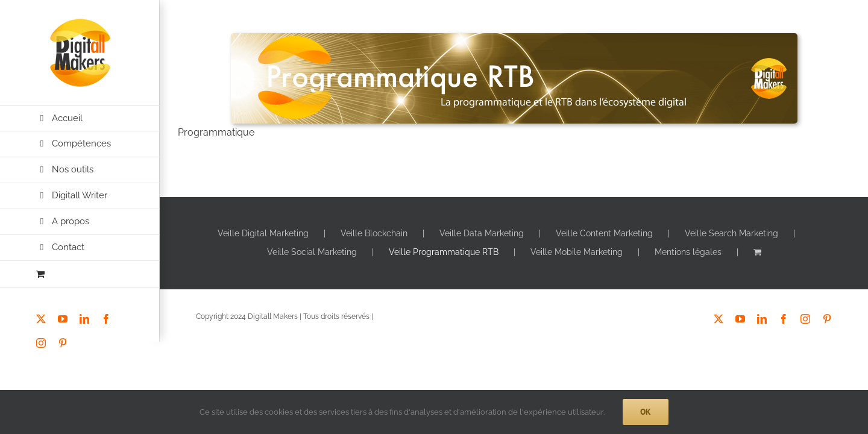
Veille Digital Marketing (263, 233)
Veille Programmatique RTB (444, 252)
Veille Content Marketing (604, 233)
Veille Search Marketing (731, 233)
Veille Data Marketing (482, 233)
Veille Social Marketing (312, 252)
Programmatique (216, 132)
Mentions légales (688, 252)
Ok (646, 412)
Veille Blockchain (374, 233)
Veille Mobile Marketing (577, 252)
